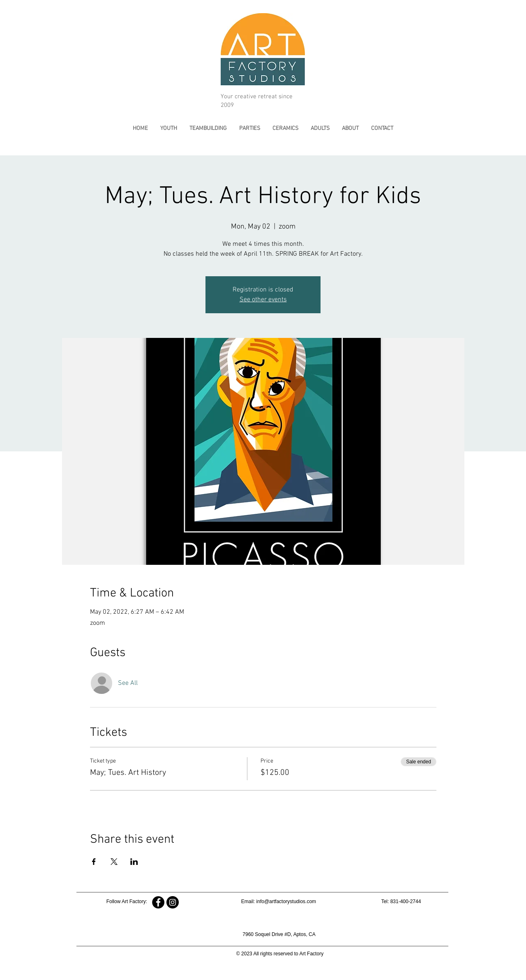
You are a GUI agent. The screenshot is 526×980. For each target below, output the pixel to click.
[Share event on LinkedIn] (134, 862)
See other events (263, 300)
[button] (169, 128)
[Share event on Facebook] (94, 862)
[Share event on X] (114, 862)
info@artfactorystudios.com (286, 901)
